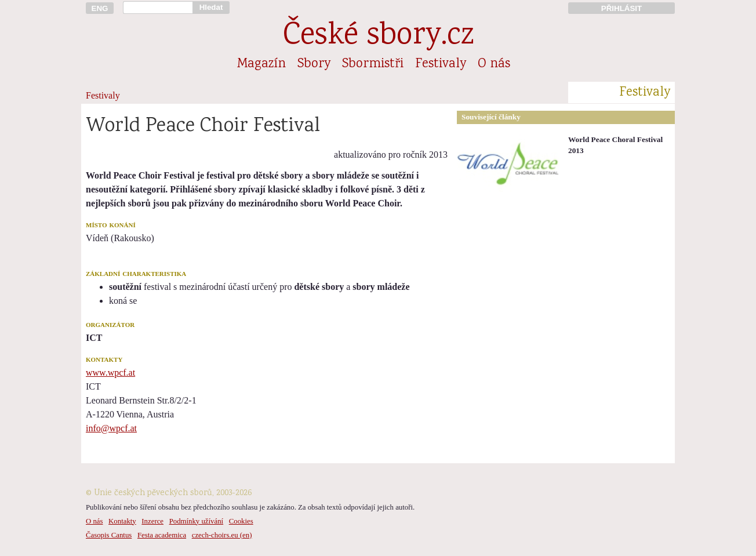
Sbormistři (373, 64)
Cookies (241, 521)
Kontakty (122, 521)
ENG (100, 8)
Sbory (314, 64)
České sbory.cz (378, 37)
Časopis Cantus (109, 535)
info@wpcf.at (111, 428)
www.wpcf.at (110, 373)
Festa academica (162, 535)
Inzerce (152, 521)
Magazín (261, 64)
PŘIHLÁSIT (621, 8)
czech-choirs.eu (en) (222, 535)
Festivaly (441, 64)
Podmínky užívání (196, 521)
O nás (494, 64)
